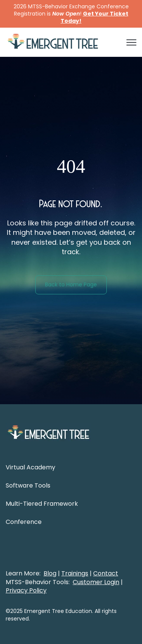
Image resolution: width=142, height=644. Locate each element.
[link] (53, 42)
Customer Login (96, 582)
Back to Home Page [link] (71, 284)
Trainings (75, 573)
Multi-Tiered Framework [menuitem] (42, 504)
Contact (106, 573)
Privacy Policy (26, 590)
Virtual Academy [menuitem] (30, 467)
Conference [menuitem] (24, 522)
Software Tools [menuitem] (28, 485)
